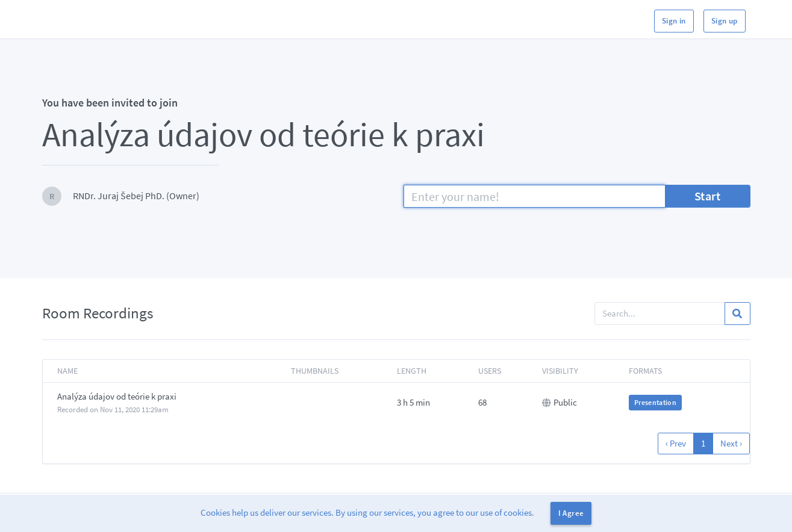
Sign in (674, 21)
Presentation (655, 402)
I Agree (571, 513)
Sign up (725, 21)
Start (708, 196)
